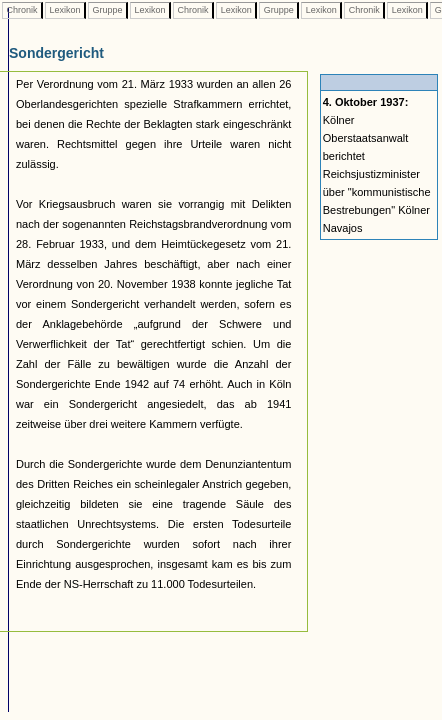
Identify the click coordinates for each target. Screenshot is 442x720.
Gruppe (107, 10)
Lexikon (65, 10)
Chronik (22, 10)
